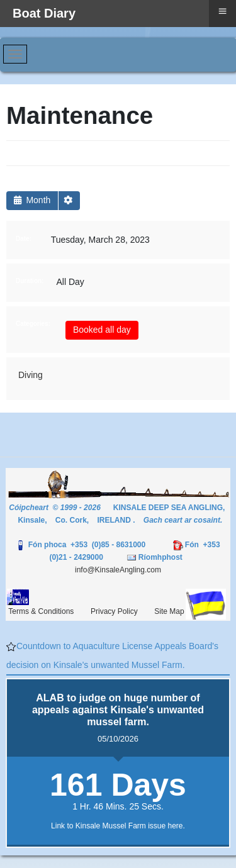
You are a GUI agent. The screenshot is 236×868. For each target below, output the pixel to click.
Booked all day (102, 330)
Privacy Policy (114, 611)
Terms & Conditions (41, 611)
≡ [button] (222, 11)
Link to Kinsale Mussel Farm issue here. (118, 826)
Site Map (169, 611)
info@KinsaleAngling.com (118, 570)
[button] (69, 201)
